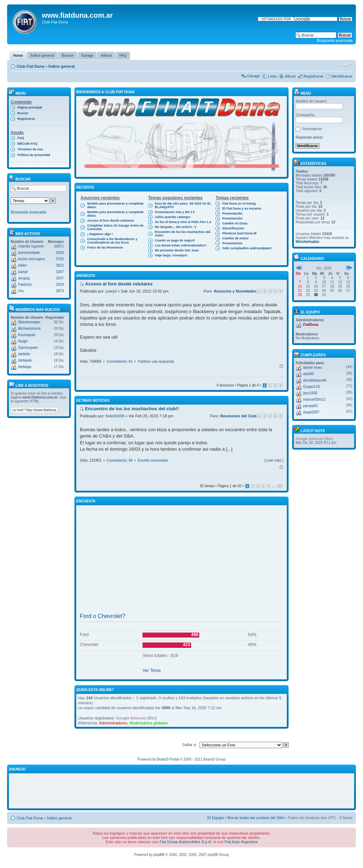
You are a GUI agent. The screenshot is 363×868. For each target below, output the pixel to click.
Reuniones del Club (238, 416)
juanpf (23, 272)
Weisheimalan (29, 322)
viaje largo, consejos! (171, 255)
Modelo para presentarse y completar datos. (116, 205)
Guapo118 (311, 387)
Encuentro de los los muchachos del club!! (183, 234)
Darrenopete (28, 348)
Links (273, 76)
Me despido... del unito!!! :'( (176, 227)
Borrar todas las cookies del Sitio (256, 818)
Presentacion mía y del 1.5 (175, 212)
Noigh (23, 341)
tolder (23, 265)
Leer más (274, 460)
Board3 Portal (168, 759)
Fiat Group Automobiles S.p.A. (186, 842)
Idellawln (25, 360)
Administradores (113, 723)
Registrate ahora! (309, 137)
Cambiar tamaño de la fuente (347, 65)
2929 (60, 285)
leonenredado (29, 253)
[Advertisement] (181, 561)
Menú (302, 93)
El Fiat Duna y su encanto (242, 208)
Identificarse (342, 76)
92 (280, 486)
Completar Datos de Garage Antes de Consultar (115, 227)
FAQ (21, 138)
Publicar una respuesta (156, 361)
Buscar (23, 113)
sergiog (24, 278)
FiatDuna (311, 325)
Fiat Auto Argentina (241, 842)
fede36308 (115, 416)
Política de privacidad (34, 155)
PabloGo (25, 285)
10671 (59, 246)
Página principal (30, 107)
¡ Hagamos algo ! (100, 234)
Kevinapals (27, 335)
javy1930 (310, 393)
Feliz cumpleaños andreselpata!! (247, 248)
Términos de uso (30, 149)
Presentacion (232, 243)
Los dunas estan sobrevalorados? (181, 245)
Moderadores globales (149, 723)
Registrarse (313, 76)
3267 (60, 272)
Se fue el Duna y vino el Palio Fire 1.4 (183, 222)
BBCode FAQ (27, 144)
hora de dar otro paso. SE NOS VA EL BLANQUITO (183, 205)
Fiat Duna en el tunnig (239, 204)
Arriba (281, 366)
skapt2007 (311, 412)
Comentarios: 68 (120, 460)
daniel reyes (313, 368)
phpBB (159, 855)
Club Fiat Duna (30, 66)
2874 (60, 291)
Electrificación (233, 228)
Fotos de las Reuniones (105, 247)
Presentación (232, 213)
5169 (60, 253)
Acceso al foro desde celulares (111, 221)
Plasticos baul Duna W (239, 233)
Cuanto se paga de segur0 (175, 240)
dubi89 (308, 374)
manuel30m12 (314, 399)
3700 (60, 259)
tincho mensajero (32, 259)
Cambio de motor (235, 238)
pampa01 (311, 406)
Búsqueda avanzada (335, 40)
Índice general (62, 66)
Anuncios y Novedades (235, 291)
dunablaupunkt (315, 380)
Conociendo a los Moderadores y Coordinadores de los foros (112, 241)
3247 (60, 278)
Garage (254, 76)
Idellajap (25, 367)
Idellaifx (24, 354)
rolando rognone (31, 246)
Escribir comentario (153, 460)
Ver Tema (152, 671)
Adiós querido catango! (173, 217)
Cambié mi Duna (235, 223)
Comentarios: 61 (120, 361)
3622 (60, 265)
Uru (21, 291)
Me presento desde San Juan (177, 250)
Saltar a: (189, 745)
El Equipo (216, 818)
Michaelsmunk (29, 329)
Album (290, 76)
